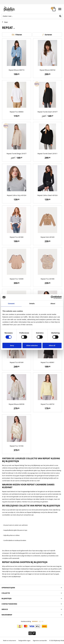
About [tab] (53, 303)
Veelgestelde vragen (24, 640)
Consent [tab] (11, 303)
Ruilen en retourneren (10, 640)
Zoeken (60, 16)
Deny (12, 345)
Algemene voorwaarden (40, 640)
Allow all (52, 345)
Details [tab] (32, 303)
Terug (6, 22)
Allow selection (32, 345)
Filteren (19, 35)
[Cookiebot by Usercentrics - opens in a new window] (52, 297)
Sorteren (48, 35)
